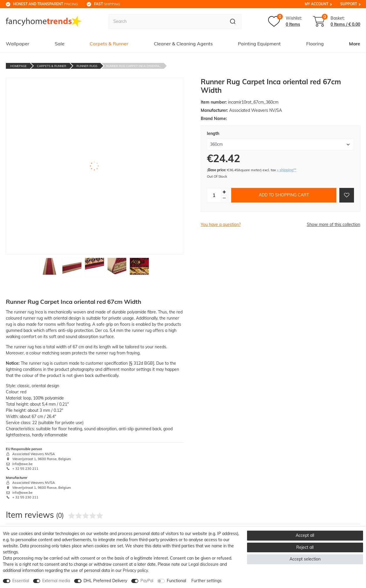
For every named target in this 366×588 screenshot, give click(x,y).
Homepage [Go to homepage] (18, 66)
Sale (60, 44)
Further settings (206, 581)
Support (349, 4)
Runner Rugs (87, 66)
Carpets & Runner (109, 44)
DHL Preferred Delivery (105, 581)
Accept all (305, 535)
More (355, 44)
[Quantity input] (214, 195)
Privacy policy (135, 570)
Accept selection (305, 559)
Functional (176, 581)
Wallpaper (18, 44)
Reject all (305, 547)
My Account (316, 4)
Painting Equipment (259, 44)
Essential (21, 581)
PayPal (147, 581)
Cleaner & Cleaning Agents (183, 44)
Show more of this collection (333, 224)
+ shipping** (286, 170)
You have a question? (221, 224)
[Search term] (166, 21)
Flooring (315, 44)
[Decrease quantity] (224, 198)
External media (56, 581)
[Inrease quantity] (224, 192)
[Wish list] (285, 21)
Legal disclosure (204, 564)
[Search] (233, 21)
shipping (107, 4)
